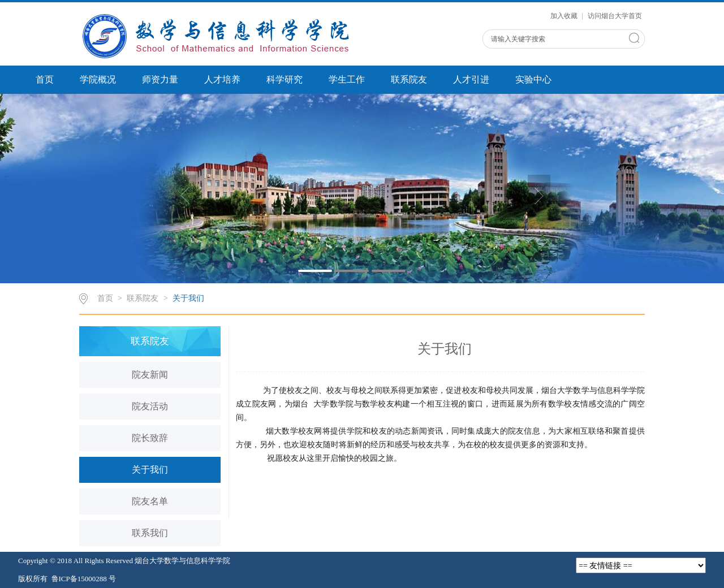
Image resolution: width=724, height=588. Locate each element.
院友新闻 (150, 375)
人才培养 (222, 79)
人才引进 (471, 79)
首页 (45, 79)
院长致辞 (150, 438)
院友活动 (150, 406)
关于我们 (188, 298)
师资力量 (160, 79)
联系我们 (150, 533)
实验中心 (533, 79)
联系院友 (409, 79)
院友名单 (150, 501)
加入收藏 (565, 16)
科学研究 (285, 79)
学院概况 (98, 79)
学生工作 (347, 79)
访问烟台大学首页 (615, 16)
